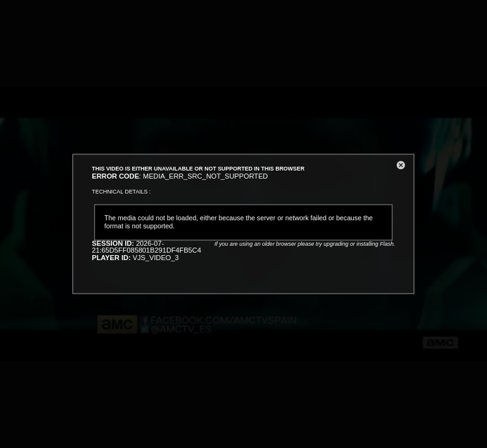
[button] (401, 167)
